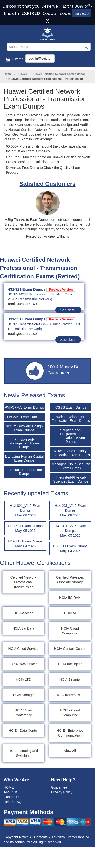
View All (70, 751)
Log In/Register (40, 59)
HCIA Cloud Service (23, 649)
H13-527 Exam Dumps (25, 529)
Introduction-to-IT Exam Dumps (24, 472)
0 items (14, 59)
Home (8, 74)
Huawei (22, 74)
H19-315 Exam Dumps (25, 544)
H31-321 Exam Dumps (41, 289)
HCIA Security (70, 679)
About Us (11, 792)
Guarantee (59, 787)
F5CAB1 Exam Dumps (24, 417)
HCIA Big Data (23, 628)
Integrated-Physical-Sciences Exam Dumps (71, 479)
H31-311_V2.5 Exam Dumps (70, 531)
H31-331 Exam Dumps (41, 319)
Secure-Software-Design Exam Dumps (24, 428)
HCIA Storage (23, 695)
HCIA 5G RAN (70, 598)
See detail (68, 310)
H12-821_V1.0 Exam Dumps (25, 511)
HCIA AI (70, 613)
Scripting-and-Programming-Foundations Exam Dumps (71, 436)
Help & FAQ (13, 802)
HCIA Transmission (70, 695)
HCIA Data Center (23, 664)
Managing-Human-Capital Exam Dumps (24, 458)
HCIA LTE (23, 679)
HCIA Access (23, 613)
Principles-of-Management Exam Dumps (24, 443)
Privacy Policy (62, 792)
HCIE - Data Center (23, 731)
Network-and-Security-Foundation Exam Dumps (71, 453)
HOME (9, 787)
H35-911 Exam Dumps (70, 549)
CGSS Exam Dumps (71, 407)
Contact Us (12, 797)
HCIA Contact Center (70, 649)
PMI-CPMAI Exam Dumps (24, 407)
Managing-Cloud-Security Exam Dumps (71, 466)
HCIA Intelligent (70, 664)
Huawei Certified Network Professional (58, 74)
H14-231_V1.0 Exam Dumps (70, 511)
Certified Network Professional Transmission (23, 582)
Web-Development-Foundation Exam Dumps (71, 419)
